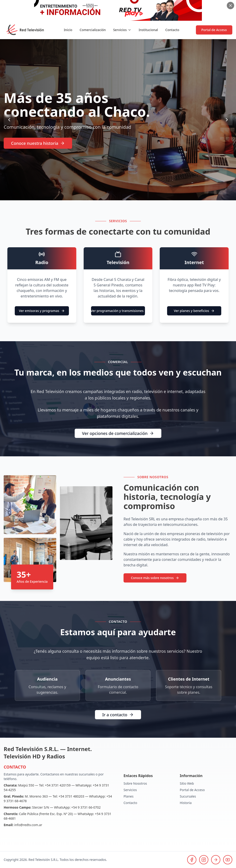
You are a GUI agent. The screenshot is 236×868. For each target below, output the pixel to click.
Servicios (122, 30)
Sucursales (188, 796)
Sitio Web (187, 783)
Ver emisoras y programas (42, 311)
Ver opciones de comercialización (118, 433)
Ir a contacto (118, 715)
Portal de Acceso (214, 30)
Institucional (148, 30)
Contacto (172, 30)
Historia (186, 803)
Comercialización (93, 30)
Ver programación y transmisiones (117, 311)
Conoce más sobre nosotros (155, 578)
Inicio (68, 30)
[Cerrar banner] (230, 6)
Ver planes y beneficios (194, 311)
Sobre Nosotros (135, 783)
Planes (128, 796)
